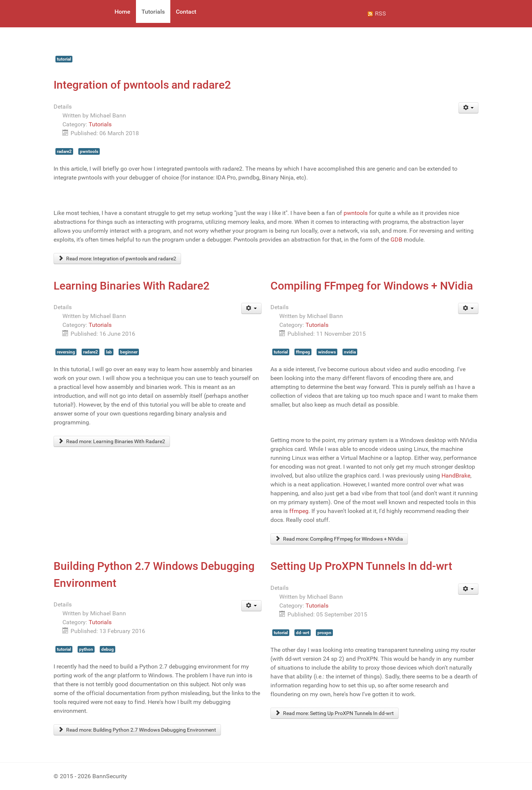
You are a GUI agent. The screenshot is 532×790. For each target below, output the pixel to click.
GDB (396, 240)
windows (327, 352)
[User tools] (469, 108)
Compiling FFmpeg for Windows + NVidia (372, 286)
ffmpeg (303, 352)
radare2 (64, 151)
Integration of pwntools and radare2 (142, 85)
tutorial (64, 59)
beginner (129, 352)
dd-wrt (303, 633)
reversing (66, 352)
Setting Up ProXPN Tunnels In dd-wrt (361, 566)
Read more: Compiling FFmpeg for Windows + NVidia (339, 539)
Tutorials (100, 124)
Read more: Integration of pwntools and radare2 (117, 259)
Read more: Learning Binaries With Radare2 (112, 441)
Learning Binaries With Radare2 (132, 286)
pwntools (89, 151)
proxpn (324, 633)
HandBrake (456, 476)
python (86, 649)
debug (108, 649)
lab (109, 352)
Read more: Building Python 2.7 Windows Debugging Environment (137, 730)
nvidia (350, 352)
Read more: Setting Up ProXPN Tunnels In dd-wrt (335, 713)
